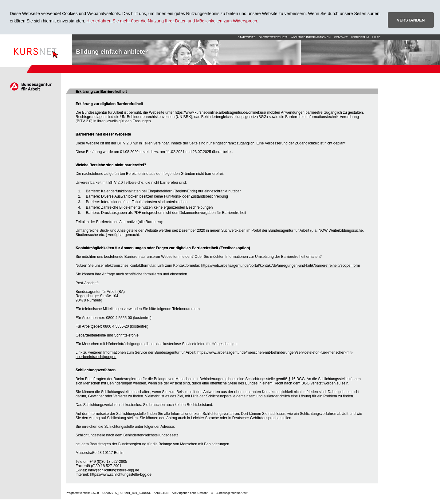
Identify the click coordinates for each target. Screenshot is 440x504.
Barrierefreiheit (273, 37)
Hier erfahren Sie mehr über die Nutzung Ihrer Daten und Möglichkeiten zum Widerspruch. (172, 21)
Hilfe (376, 37)
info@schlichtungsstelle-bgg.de (114, 470)
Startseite (36, 50)
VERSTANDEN (411, 20)
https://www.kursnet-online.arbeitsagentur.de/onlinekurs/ (221, 112)
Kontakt (341, 37)
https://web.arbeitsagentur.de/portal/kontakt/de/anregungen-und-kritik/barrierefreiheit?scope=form (281, 266)
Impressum (360, 37)
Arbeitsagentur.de (31, 86)
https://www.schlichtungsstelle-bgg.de (121, 474)
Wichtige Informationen (311, 37)
